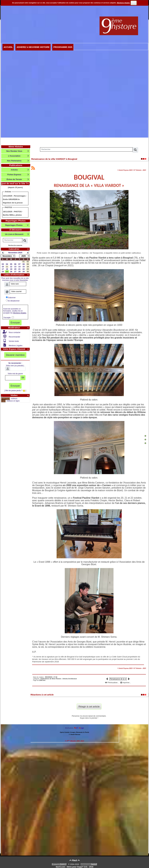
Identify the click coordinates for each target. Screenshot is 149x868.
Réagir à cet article (89, 707)
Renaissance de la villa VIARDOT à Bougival (54, 159)
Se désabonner (13, 301)
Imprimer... (126, 683)
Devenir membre (15, 355)
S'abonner (11, 297)
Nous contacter (14, 332)
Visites (20, 395)
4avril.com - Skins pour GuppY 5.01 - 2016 (74, 867)
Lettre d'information (17, 275)
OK (134, 3)
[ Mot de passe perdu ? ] (15, 391)
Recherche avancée (15, 245)
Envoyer (15, 323)
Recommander (14, 337)
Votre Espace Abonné (16, 349)
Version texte (14, 341)
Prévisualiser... (112, 683)
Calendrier (19, 249)
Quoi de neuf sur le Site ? (15, 183)
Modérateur (19, 328)
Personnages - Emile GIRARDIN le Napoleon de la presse (15, 199)
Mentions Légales (15, 346)
